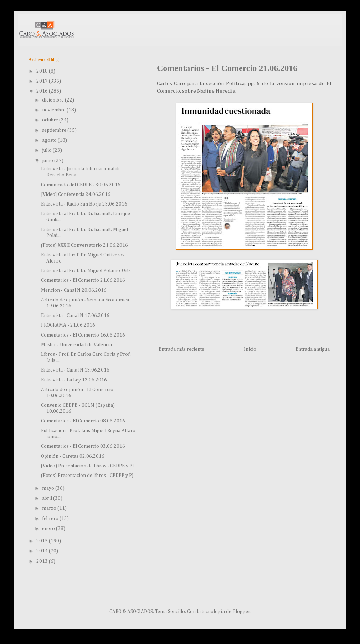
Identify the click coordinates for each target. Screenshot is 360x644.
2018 (43, 71)
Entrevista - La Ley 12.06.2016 (74, 380)
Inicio (250, 349)
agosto (50, 140)
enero (49, 529)
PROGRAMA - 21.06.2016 (68, 325)
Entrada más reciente (181, 349)
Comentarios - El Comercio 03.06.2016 (83, 446)
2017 (43, 81)
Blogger (241, 612)
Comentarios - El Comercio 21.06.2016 (83, 280)
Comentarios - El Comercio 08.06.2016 (83, 421)
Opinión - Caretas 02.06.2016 (73, 456)
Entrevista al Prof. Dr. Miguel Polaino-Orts (86, 271)
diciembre (53, 100)
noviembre (54, 110)
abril (48, 498)
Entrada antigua (313, 349)
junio (48, 161)
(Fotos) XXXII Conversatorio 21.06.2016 (84, 245)
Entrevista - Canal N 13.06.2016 (75, 370)
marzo (50, 508)
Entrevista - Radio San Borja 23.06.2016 (84, 204)
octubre (51, 120)
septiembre (55, 130)
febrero (51, 519)
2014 (43, 551)
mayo (49, 488)
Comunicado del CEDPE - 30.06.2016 (81, 185)
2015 (43, 541)
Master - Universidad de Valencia (76, 345)
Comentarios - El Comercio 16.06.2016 (83, 335)
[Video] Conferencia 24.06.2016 (76, 194)
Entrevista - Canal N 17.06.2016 (75, 316)
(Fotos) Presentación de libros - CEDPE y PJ (87, 476)
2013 (43, 561)
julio (47, 150)
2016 (43, 91)
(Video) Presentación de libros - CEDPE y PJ (88, 466)
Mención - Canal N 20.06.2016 (74, 290)
